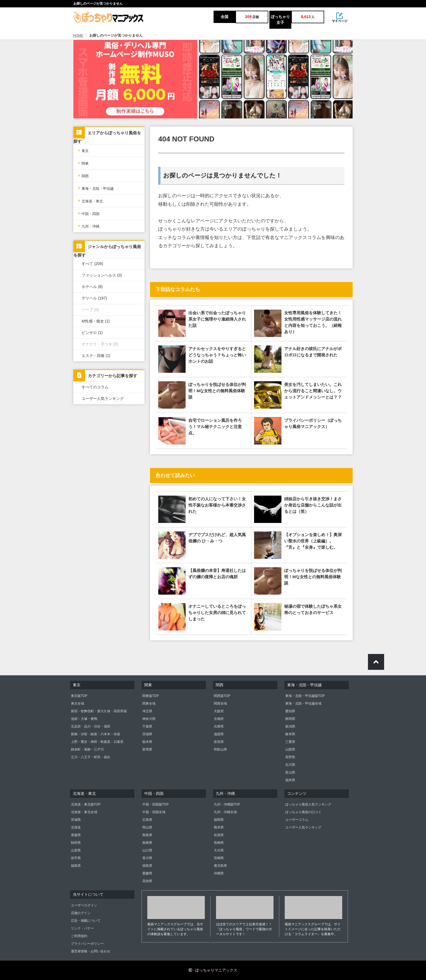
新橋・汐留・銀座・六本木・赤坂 (96, 734)
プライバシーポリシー (87, 944)
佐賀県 (219, 835)
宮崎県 (219, 858)
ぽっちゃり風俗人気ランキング (308, 804)
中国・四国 (88, 213)
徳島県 (147, 866)
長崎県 (219, 843)
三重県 (290, 742)
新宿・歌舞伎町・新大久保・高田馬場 (99, 711)
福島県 (76, 866)
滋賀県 (219, 734)
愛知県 (290, 711)
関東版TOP (151, 696)
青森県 (76, 835)
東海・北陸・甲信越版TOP (305, 696)
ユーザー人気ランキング (103, 399)
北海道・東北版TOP (86, 804)
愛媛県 (147, 873)
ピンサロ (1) (92, 333)
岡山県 (147, 827)
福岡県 (219, 820)
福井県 (290, 780)
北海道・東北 (90, 201)
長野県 (290, 757)
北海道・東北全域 (84, 812)
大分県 (219, 850)
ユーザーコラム (297, 820)
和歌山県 (220, 749)
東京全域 (77, 703)
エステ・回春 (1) (96, 356)
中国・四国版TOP (156, 804)
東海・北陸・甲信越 (96, 188)
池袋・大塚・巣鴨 (84, 719)
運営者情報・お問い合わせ (91, 951)
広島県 (147, 820)
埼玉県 (147, 711)
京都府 (219, 719)
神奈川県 (149, 719)
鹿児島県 (220, 866)
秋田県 (76, 843)
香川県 (147, 858)
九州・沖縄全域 (225, 812)
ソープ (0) (90, 310)
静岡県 (290, 719)
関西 (83, 175)
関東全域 (149, 703)
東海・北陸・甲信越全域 (303, 703)
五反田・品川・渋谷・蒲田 (91, 726)
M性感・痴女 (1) (96, 321)
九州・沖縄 (88, 226)
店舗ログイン (81, 913)
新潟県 (290, 726)
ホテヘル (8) (92, 287)
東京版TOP (79, 696)
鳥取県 (147, 835)
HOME (78, 36)
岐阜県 (290, 734)
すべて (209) (92, 264)
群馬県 (147, 749)
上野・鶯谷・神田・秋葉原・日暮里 (97, 742)
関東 (83, 163)
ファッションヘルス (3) (102, 275)
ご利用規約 (79, 936)
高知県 (147, 881)
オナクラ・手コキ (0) (100, 344)
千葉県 (147, 726)
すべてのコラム (95, 387)
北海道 (76, 827)
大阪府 (219, 711)
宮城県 (76, 820)
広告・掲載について (86, 921)
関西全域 (220, 703)
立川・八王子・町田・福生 (91, 757)
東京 (83, 150)
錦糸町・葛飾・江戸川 (87, 749)
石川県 (290, 765)
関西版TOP (222, 696)
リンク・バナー (82, 928)
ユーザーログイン (84, 905)
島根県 (147, 843)
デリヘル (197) (94, 298)
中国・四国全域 (154, 812)
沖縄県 (219, 873)
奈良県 (219, 742)
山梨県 (290, 749)
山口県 (147, 850)
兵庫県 (219, 726)
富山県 (290, 772)
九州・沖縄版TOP (227, 804)
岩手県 (76, 858)
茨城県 (147, 734)
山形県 (76, 850)
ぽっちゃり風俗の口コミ (303, 812)
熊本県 (219, 827)
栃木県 (147, 742)
